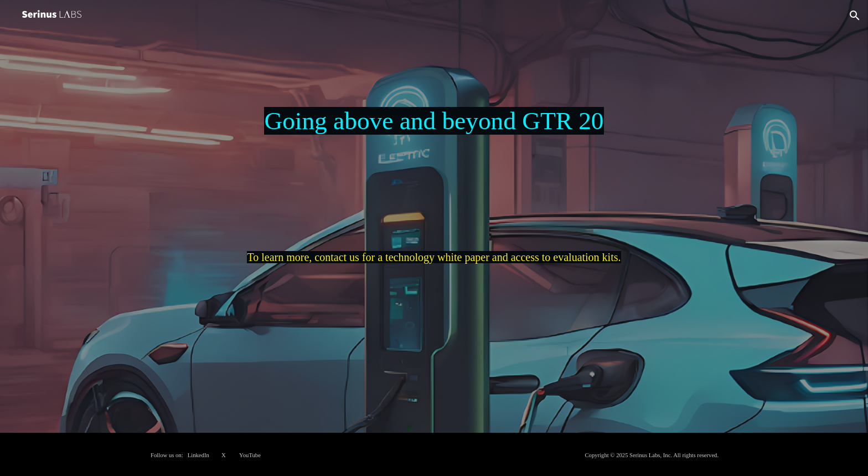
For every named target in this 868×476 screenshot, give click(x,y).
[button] (855, 16)
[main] (434, 232)
